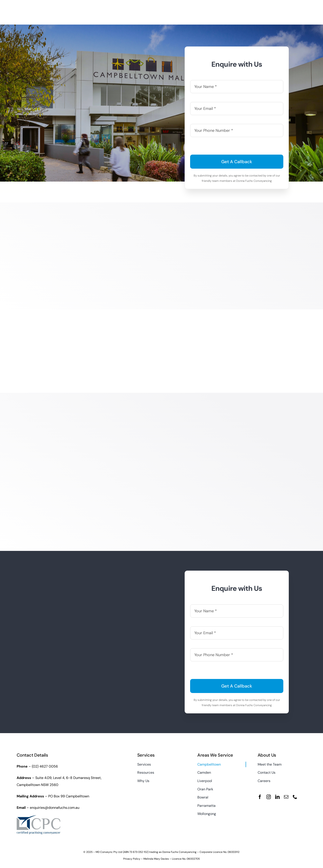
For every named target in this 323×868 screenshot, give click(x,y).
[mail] (286, 797)
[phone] (295, 797)
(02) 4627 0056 (45, 766)
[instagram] (269, 797)
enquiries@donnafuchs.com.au (55, 808)
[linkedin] (277, 797)
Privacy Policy (132, 859)
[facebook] (260, 797)
